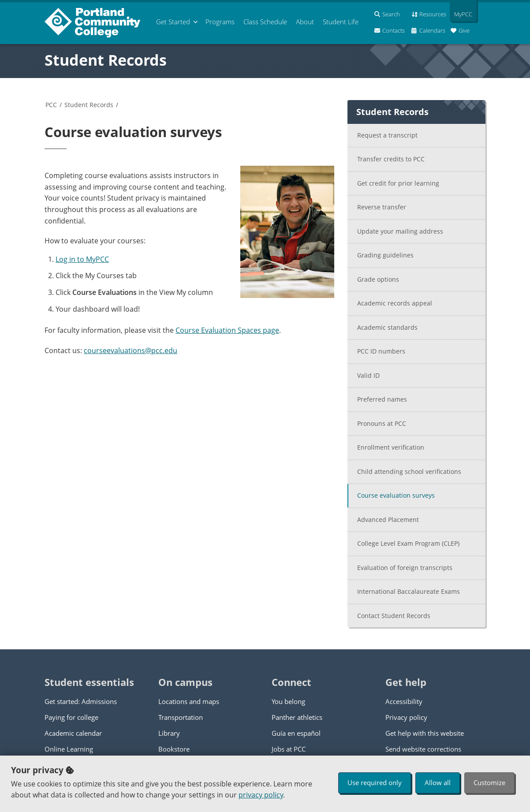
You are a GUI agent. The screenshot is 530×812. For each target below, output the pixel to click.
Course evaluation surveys (396, 495)
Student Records (106, 60)
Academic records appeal (395, 303)
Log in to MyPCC (82, 259)
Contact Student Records (394, 616)
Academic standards (387, 327)
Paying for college (71, 717)
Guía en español (296, 733)
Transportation (181, 717)
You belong (288, 701)
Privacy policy (406, 717)
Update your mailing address (400, 231)
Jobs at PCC (289, 749)
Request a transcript (387, 135)
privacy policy (261, 795)
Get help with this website (425, 733)
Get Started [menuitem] (173, 22)
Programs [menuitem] (220, 22)
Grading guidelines (385, 255)
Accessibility (404, 701)
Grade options (378, 279)
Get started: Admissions (81, 701)
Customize (489, 782)
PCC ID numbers (381, 351)
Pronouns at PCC (382, 423)
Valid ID (368, 375)
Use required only (375, 782)
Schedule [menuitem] (265, 22)
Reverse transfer (382, 207)
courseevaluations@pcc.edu (131, 350)
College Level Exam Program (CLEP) (408, 543)
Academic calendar (73, 733)
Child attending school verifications (409, 471)
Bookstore (174, 749)
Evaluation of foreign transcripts (405, 568)
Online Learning (69, 749)
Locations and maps (189, 701)
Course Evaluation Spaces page (227, 330)
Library (169, 733)
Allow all (438, 782)
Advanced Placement (388, 520)
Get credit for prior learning (398, 183)
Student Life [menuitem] (341, 22)
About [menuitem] (305, 22)
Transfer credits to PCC (391, 159)
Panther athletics (297, 717)
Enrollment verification (391, 447)
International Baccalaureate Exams (409, 591)
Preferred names (382, 399)
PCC (51, 105)
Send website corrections (423, 749)
